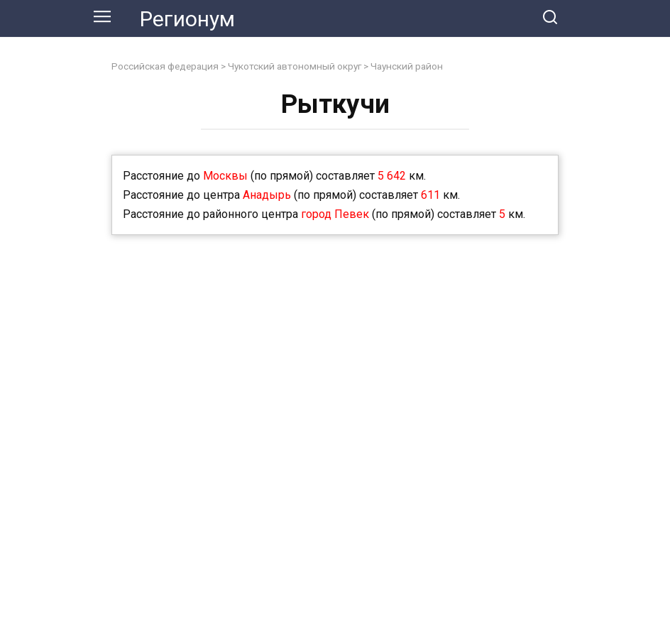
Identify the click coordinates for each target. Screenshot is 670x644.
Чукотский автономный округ (295, 66)
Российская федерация (165, 66)
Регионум (187, 19)
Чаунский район (407, 66)
